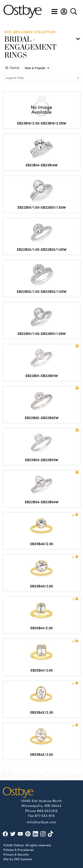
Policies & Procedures (18, 850)
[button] (64, 12)
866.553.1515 (47, 811)
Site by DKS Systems (18, 859)
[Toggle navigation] (54, 12)
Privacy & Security (16, 854)
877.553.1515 (45, 815)
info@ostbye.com (42, 822)
